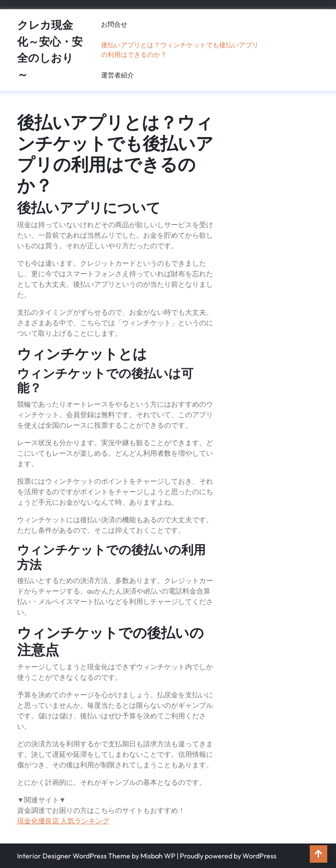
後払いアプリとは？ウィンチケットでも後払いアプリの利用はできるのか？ (180, 50)
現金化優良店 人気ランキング (63, 821)
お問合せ (114, 24)
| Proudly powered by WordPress (227, 856)
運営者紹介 (117, 75)
